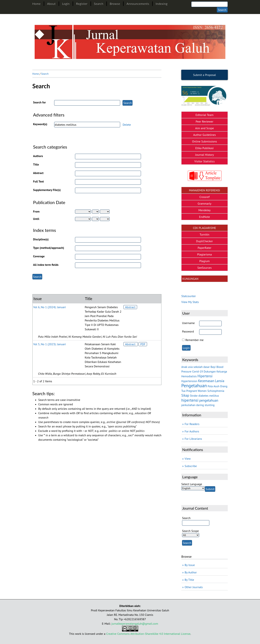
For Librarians (193, 439)
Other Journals (194, 587)
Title (36, 164)
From (36, 211)
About (51, 4)
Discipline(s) (41, 239)
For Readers (192, 424)
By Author (191, 572)
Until (36, 219)
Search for (40, 102)
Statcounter (189, 296)
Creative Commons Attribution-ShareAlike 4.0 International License (148, 634)
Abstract (38, 173)
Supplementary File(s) (47, 190)
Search (99, 4)
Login (66, 4)
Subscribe (191, 466)
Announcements (138, 4)
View (188, 459)
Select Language (192, 484)
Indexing (162, 4)
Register (82, 4)
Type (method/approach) (49, 248)
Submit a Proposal (205, 75)
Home (37, 4)
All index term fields (46, 265)
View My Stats (190, 302)
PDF (143, 344)
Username (188, 323)
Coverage (39, 256)
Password (188, 331)
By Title (189, 580)
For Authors (192, 431)
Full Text (39, 181)
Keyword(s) (40, 124)
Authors (38, 156)
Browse (115, 4)
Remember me (194, 340)
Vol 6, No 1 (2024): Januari (50, 307)
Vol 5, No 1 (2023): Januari (50, 344)
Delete (127, 125)
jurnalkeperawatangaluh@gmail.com (135, 624)
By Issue (190, 565)
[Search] (210, 4)
